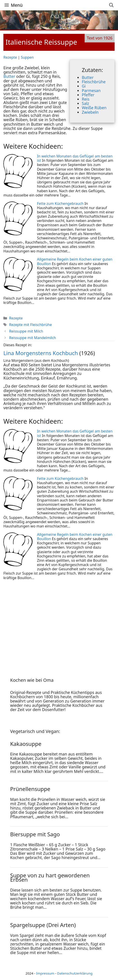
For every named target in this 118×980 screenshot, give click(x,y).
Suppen (27, 57)
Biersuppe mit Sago (35, 834)
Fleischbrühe (94, 82)
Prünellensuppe (30, 789)
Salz (85, 103)
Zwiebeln (90, 112)
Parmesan (91, 90)
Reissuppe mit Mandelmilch (33, 338)
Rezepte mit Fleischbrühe (31, 325)
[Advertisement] (38, 624)
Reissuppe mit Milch (26, 331)
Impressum (45, 973)
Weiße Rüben (94, 108)
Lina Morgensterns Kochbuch (41, 353)
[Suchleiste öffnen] (111, 5)
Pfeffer (88, 95)
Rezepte (10, 57)
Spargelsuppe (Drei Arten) (43, 925)
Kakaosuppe (26, 744)
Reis (86, 99)
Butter (88, 77)
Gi (84, 86)
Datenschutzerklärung (75, 973)
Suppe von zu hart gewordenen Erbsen (50, 877)
